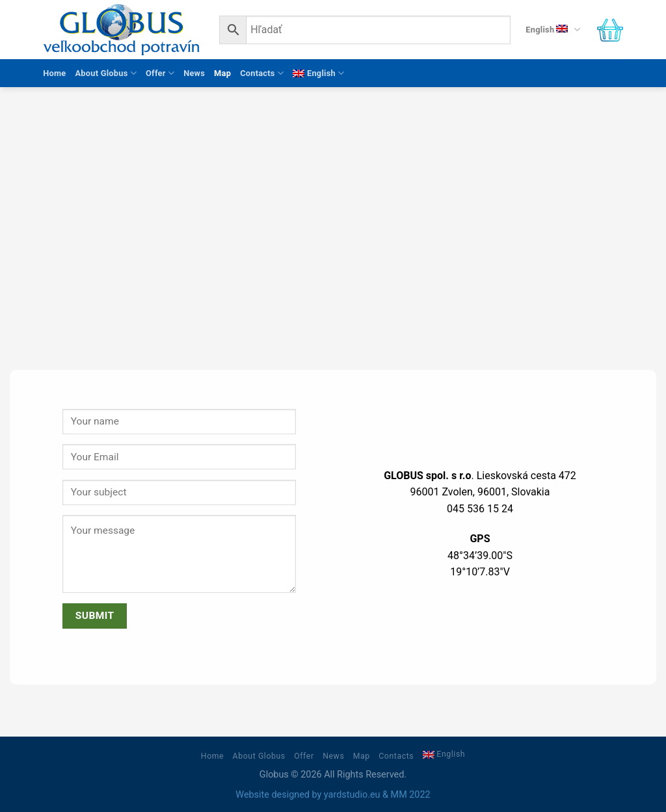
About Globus (106, 73)
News (194, 73)
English (553, 30)
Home (54, 73)
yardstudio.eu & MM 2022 (377, 795)
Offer (160, 73)
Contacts (262, 73)
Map (222, 73)
